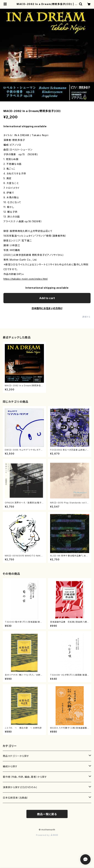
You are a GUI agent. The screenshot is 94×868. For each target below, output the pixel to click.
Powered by (47, 835)
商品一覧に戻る (47, 814)
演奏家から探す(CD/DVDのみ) (20, 787)
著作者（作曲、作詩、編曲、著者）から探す (25, 777)
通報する (86, 317)
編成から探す (10, 766)
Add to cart (47, 298)
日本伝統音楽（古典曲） (16, 798)
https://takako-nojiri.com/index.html (26, 279)
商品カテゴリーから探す (16, 756)
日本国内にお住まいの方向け (47, 308)
